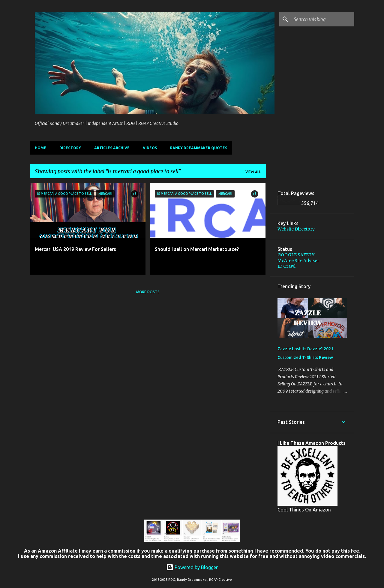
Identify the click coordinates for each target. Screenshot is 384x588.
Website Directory (296, 229)
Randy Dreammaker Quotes (199, 148)
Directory (70, 148)
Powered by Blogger (192, 567)
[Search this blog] (323, 19)
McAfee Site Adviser (298, 261)
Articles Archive (112, 148)
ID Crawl (286, 266)
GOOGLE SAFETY (296, 255)
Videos (150, 148)
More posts (148, 292)
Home (40, 148)
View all (253, 172)
